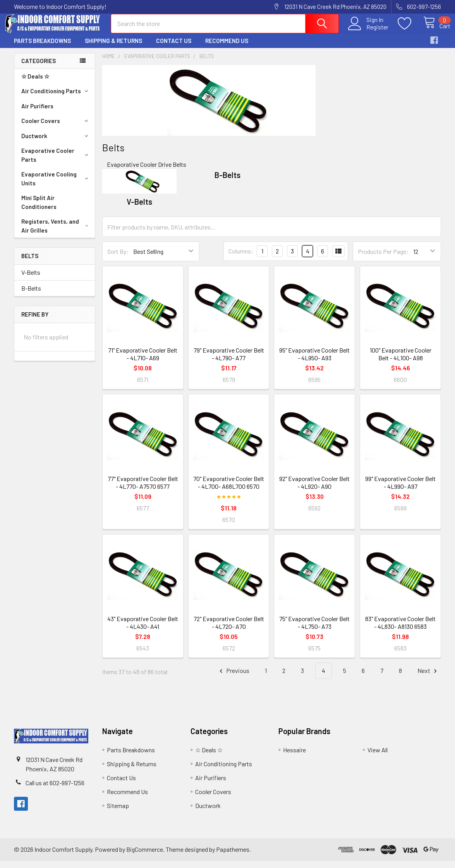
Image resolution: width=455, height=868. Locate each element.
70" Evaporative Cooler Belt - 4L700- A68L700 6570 (229, 489)
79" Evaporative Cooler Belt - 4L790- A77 (229, 361)
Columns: (241, 258)
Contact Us (174, 48)
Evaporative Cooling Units (56, 186)
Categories (39, 68)
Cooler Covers (56, 128)
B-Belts (31, 295)
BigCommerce (145, 856)
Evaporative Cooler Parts (56, 162)
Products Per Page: (383, 258)
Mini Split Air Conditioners (39, 209)
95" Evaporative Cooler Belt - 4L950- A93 (314, 361)
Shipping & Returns (113, 48)
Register (369, 31)
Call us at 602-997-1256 (55, 790)
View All (378, 757)
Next (428, 678)
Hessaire (294, 757)
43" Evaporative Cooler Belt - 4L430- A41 (143, 629)
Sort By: (118, 258)
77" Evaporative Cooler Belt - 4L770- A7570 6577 (143, 489)
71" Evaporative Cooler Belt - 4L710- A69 (143, 361)
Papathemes (233, 856)
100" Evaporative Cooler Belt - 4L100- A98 (401, 361)
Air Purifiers (37, 113)
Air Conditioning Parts (56, 98)
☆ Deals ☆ (35, 83)
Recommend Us (227, 48)
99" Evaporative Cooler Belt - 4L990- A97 (400, 489)
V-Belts (31, 279)
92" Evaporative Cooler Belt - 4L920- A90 (314, 489)
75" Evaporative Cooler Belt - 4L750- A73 (314, 629)
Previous (233, 678)
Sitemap (118, 812)
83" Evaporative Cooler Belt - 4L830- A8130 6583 (400, 629)
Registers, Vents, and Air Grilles (56, 233)
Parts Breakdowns (42, 48)
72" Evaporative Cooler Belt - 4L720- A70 (229, 629)
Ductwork (56, 143)
